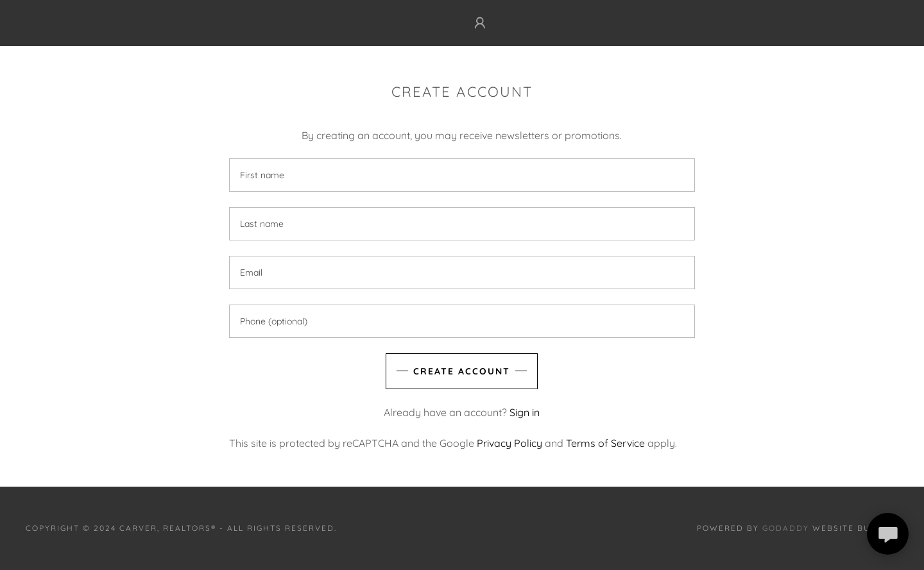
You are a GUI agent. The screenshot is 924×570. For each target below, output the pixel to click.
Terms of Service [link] (605, 443)
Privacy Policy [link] (509, 443)
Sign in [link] (525, 412)
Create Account (462, 371)
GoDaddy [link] (786, 528)
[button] (480, 23)
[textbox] (462, 175)
